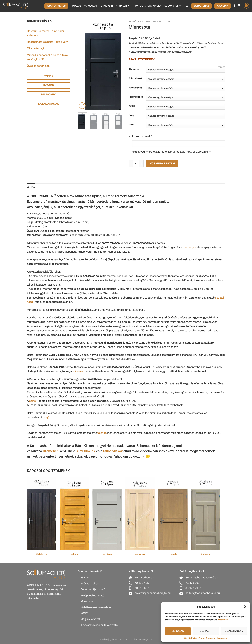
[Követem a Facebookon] (235, 6)
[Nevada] (173, 514)
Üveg (131, 115)
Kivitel (132, 106)
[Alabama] (206, 514)
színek (33, 401)
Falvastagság (135, 88)
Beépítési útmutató (93, 595)
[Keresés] (187, 6)
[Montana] (107, 514)
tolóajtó (102, 433)
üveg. (46, 417)
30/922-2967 (193, 588)
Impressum (222, 638)
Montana (107, 554)
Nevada (173, 554)
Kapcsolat (90, 6)
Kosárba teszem (162, 163)
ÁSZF (85, 613)
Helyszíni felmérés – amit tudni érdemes (45, 33)
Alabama (206, 554)
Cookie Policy (191, 638)
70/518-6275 (142, 588)
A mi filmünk (86, 451)
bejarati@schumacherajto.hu (153, 593)
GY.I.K (85, 578)
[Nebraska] (140, 514)
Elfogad (178, 631)
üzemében (51, 451)
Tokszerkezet (135, 78)
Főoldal (76, 6)
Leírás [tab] (31, 187)
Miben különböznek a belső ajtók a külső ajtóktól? (47, 57)
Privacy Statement (207, 638)
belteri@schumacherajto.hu (203, 593)
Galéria (125, 6)
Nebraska (140, 554)
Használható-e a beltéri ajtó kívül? (47, 42)
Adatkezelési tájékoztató (96, 607)
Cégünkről (173, 6)
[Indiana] (75, 514)
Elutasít (206, 631)
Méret (131, 125)
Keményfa (190, 247)
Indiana (74, 554)
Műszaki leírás (90, 583)
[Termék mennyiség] (136, 163)
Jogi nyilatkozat (91, 619)
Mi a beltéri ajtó (36, 48)
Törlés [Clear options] (221, 67)
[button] (245, 607)
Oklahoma (42, 554)
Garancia (87, 601)
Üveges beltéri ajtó (38, 66)
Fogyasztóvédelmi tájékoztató (99, 625)
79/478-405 (142, 583)
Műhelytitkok (113, 451)
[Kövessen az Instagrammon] (239, 6)
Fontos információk (148, 6)
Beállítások (234, 631)
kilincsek (78, 371)
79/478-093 (192, 583)
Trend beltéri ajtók (157, 22)
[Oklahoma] (42, 514)
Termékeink (108, 6)
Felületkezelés (136, 97)
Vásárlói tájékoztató (93, 589)
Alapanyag (134, 69)
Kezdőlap (135, 22)
